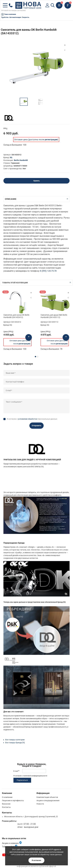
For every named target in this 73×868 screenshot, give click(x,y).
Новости (40, 804)
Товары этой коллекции (15, 283)
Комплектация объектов (47, 797)
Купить (37, 181)
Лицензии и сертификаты (13, 801)
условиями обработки (28, 419)
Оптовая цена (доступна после (36, 140)
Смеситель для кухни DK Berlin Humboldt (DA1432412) (16, 316)
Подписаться (22, 780)
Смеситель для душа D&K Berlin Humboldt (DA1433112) (54, 316)
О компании (7, 797)
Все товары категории (15, 740)
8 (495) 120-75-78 (48, 271)
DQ (11, 157)
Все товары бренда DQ (15, 743)
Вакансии (6, 804)
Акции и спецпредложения (48, 801)
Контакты (6, 807)
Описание (11, 199)
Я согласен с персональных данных (32, 419)
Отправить (37, 426)
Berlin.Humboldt (21, 160)
